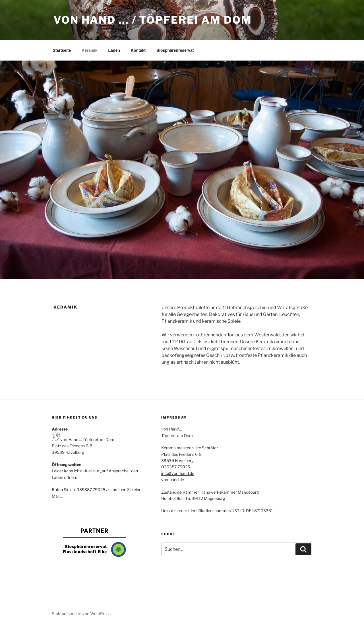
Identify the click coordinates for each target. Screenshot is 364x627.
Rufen (57, 490)
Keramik (89, 50)
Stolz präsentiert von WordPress (81, 613)
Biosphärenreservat (175, 50)
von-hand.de (173, 480)
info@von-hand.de (178, 473)
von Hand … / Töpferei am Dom (153, 20)
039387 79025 (91, 490)
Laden (114, 50)
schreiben (117, 490)
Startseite (62, 50)
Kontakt (138, 50)
